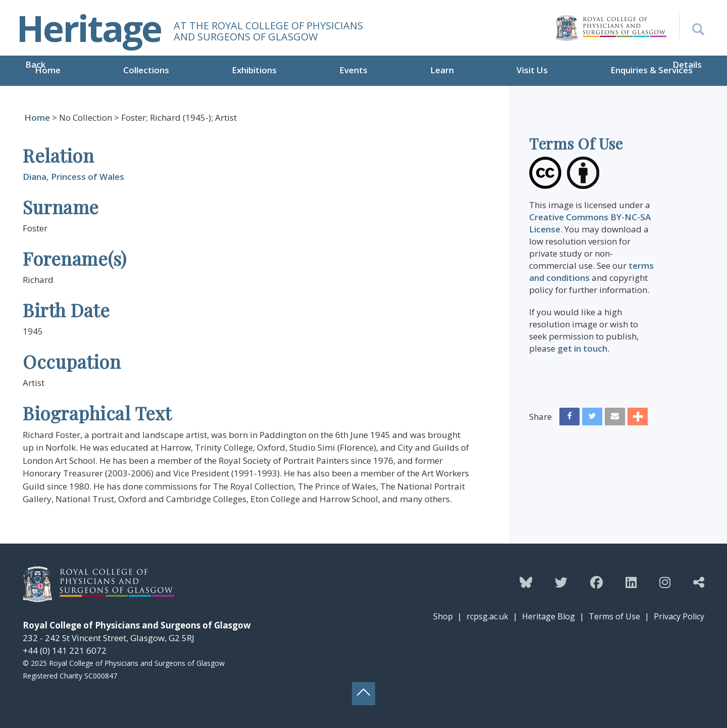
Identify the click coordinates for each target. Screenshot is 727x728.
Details (687, 64)
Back (35, 64)
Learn (442, 70)
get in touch (582, 348)
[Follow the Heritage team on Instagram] (665, 582)
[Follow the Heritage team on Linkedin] (631, 582)
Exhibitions (254, 70)
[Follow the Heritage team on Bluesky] (526, 582)
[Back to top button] (363, 694)
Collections (146, 70)
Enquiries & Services (652, 70)
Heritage (89, 28)
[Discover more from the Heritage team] (699, 582)
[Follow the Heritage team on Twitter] (561, 582)
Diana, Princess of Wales (73, 177)
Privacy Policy (679, 616)
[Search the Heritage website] (692, 27)
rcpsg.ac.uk (487, 616)
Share (540, 417)
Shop (443, 616)
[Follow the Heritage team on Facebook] (596, 582)
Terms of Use (614, 616)
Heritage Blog (549, 616)
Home (48, 70)
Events (353, 70)
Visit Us (532, 70)
